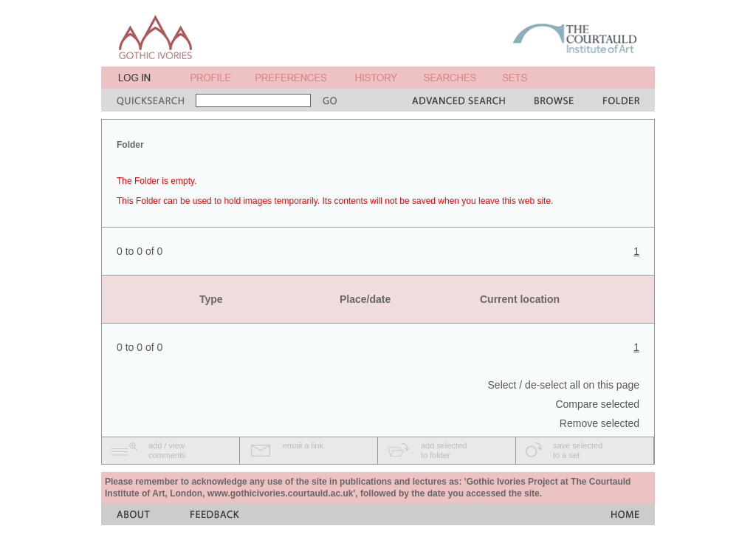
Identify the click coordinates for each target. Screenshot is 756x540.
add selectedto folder (444, 450)
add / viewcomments (167, 450)
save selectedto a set (578, 450)
